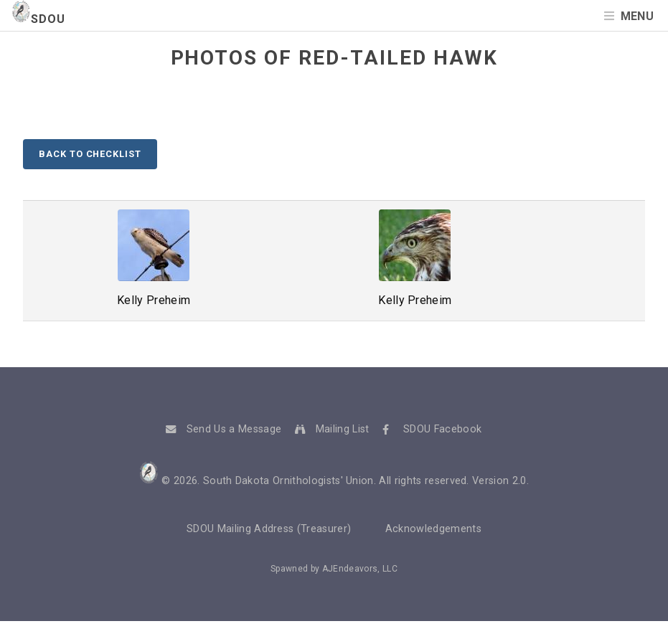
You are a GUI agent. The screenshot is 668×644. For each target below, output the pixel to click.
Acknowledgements (433, 529)
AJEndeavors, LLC (360, 569)
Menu (637, 16)
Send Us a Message (234, 429)
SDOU (38, 19)
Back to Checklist (90, 154)
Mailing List (343, 429)
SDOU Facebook (442, 429)
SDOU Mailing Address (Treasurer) (269, 529)
